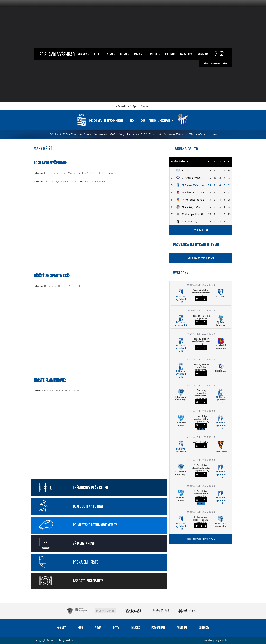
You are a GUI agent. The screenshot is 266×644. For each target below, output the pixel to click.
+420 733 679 (94, 181)
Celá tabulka (201, 230)
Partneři (170, 54)
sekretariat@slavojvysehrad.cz (61, 181)
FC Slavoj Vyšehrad (57, 54)
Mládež (139, 54)
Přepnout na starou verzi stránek (216, 63)
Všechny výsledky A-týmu (201, 539)
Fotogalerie (158, 627)
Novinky (83, 54)
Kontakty (203, 54)
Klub (98, 54)
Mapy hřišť (187, 54)
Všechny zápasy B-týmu (201, 258)
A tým (111, 54)
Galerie (155, 54)
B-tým (125, 54)
